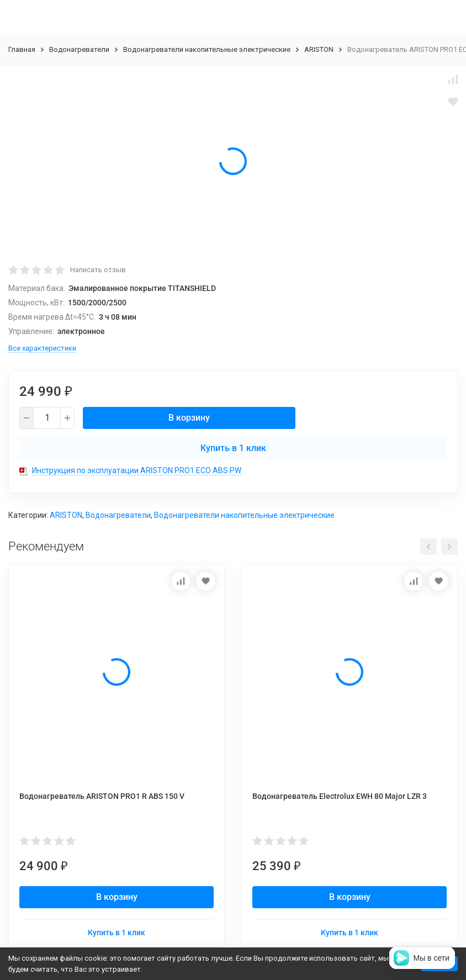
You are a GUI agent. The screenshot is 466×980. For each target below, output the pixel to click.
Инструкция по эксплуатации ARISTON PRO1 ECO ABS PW (137, 470)
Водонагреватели (79, 49)
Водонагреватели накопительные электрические (207, 49)
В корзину (189, 418)
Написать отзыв (98, 270)
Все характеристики (42, 348)
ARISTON (319, 49)
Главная (22, 49)
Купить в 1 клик (233, 448)
